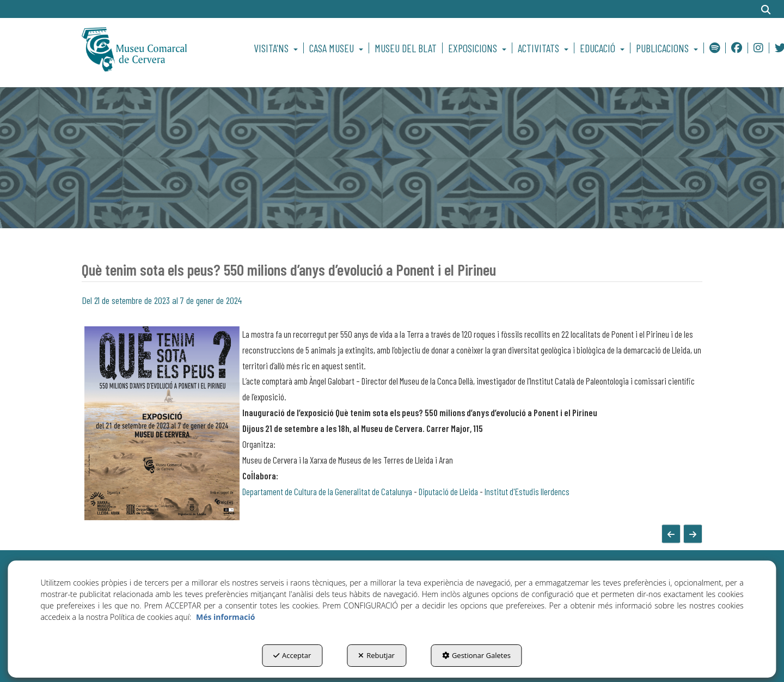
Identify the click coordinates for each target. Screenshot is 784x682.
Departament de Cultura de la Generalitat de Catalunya (327, 491)
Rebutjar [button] (376, 655)
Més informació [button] (225, 617)
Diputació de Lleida (448, 491)
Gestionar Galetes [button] (476, 655)
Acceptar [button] (292, 655)
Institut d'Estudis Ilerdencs (527, 491)
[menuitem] (277, 48)
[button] (153, 48)
